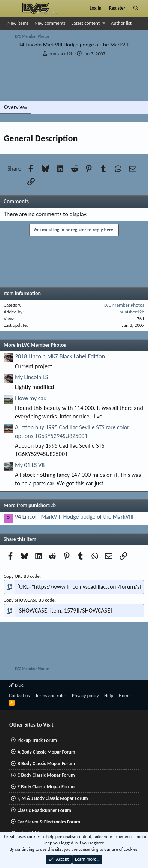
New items (18, 23)
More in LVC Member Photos (35, 345)
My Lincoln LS (31, 377)
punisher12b (61, 54)
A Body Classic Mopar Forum (46, 752)
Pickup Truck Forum (37, 740)
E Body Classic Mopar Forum (46, 787)
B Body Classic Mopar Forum (46, 763)
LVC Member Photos (124, 305)
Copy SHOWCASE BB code (29, 600)
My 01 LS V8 (30, 465)
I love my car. (31, 398)
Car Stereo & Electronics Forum (49, 822)
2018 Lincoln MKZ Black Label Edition (60, 356)
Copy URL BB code (22, 576)
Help (109, 695)
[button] (104, 23)
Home (125, 695)
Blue (16, 685)
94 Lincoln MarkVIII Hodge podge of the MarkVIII (74, 517)
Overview (16, 107)
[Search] (136, 8)
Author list (121, 23)
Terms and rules (51, 695)
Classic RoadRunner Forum (44, 810)
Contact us (19, 695)
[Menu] (13, 8)
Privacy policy (85, 695)
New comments (50, 23)
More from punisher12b (30, 505)
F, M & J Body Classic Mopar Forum (53, 798)
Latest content (86, 23)
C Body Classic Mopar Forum (46, 775)
